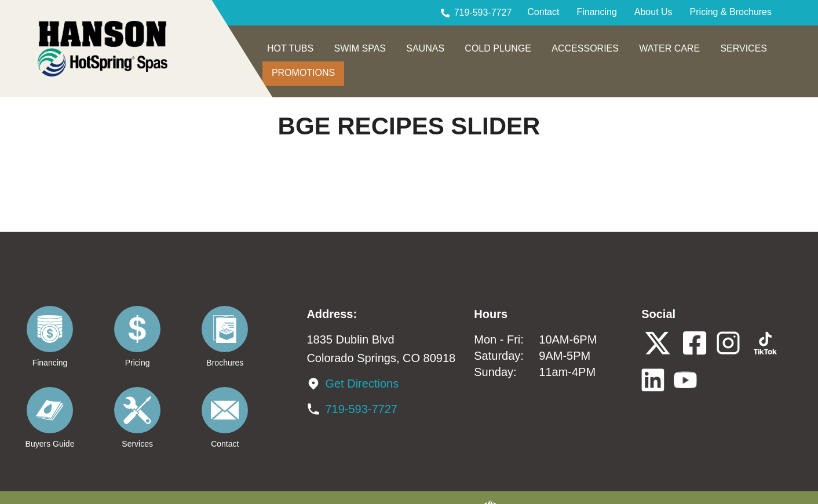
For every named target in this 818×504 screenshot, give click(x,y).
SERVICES (744, 48)
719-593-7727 (483, 12)
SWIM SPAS (360, 48)
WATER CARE (669, 48)
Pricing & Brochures (731, 12)
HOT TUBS (290, 48)
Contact (543, 12)
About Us (653, 12)
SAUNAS (425, 48)
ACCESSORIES (585, 48)
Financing (596, 12)
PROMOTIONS (303, 73)
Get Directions (362, 384)
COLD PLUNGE (498, 48)
